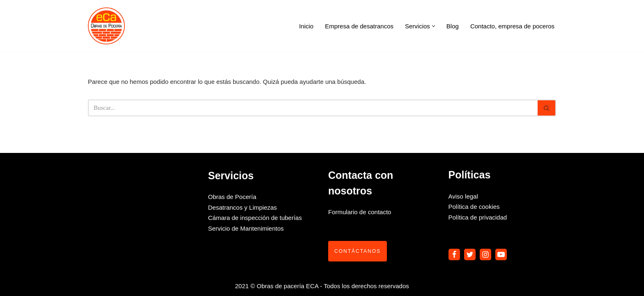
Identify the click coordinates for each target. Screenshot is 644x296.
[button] (434, 26)
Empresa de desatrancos (359, 26)
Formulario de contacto (360, 212)
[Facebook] (454, 254)
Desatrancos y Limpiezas (243, 207)
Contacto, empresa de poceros (512, 26)
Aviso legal (463, 196)
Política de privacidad (478, 217)
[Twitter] (470, 254)
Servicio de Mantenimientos (246, 228)
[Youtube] (501, 254)
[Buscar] (313, 108)
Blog (453, 26)
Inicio (306, 26)
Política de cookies (474, 207)
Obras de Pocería (232, 197)
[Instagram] (485, 254)
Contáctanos (358, 251)
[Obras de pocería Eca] (106, 26)
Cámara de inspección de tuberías (255, 218)
